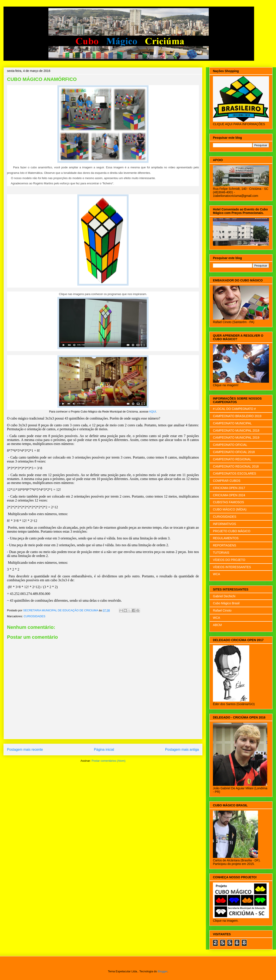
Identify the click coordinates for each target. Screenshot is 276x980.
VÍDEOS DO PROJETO (229, 560)
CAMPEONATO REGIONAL (232, 459)
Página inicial (104, 750)
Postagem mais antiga (182, 750)
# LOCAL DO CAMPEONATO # (234, 409)
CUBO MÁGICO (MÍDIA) (230, 509)
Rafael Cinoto (222, 610)
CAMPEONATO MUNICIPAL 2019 (236, 438)
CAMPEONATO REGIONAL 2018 (236, 466)
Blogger (163, 971)
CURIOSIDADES (34, 616)
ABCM (217, 625)
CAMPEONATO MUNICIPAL (232, 423)
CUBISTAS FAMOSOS (228, 502)
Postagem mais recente (25, 750)
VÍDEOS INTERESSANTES (232, 567)
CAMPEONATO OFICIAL (230, 445)
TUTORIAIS (221, 553)
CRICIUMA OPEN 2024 (229, 495)
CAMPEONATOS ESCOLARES (234, 473)
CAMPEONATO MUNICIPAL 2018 (236, 430)
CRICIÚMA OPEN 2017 (229, 488)
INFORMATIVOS (225, 524)
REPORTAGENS (225, 545)
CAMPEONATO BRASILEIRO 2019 (237, 416)
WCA (217, 574)
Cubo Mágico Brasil (226, 603)
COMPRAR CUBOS (227, 481)
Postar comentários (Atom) (109, 761)
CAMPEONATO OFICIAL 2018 (234, 452)
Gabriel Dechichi (224, 596)
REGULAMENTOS (226, 538)
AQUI (152, 412)
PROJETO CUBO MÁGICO (232, 531)
